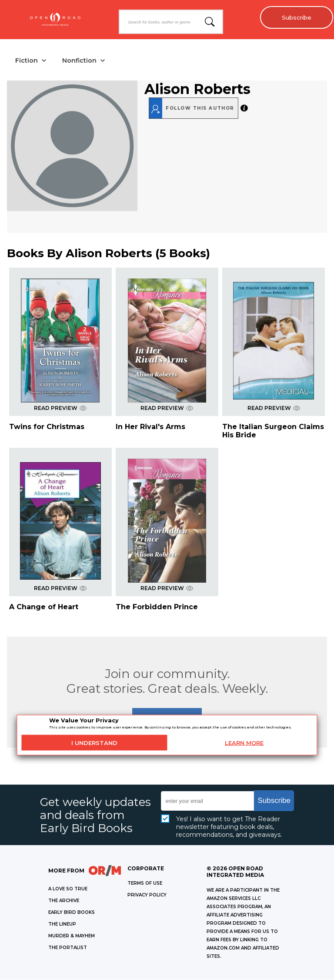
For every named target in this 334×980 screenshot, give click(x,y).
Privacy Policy (147, 895)
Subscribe (295, 17)
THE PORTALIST (68, 948)
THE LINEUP (62, 925)
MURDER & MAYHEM (72, 936)
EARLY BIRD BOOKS (72, 913)
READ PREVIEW (60, 408)
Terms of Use (145, 884)
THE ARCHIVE (64, 901)
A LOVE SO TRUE (68, 889)
